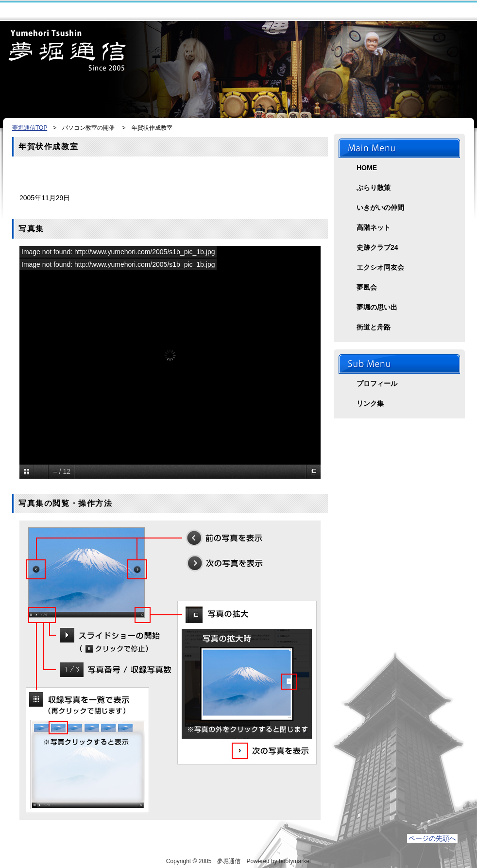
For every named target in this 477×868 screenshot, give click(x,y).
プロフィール (377, 383)
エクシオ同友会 (380, 267)
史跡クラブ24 (377, 247)
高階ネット (374, 227)
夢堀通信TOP (30, 128)
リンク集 (370, 403)
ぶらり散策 (374, 188)
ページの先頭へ (432, 838)
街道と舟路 (374, 327)
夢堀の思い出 (377, 307)
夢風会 (367, 287)
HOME (367, 168)
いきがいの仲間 (380, 208)
